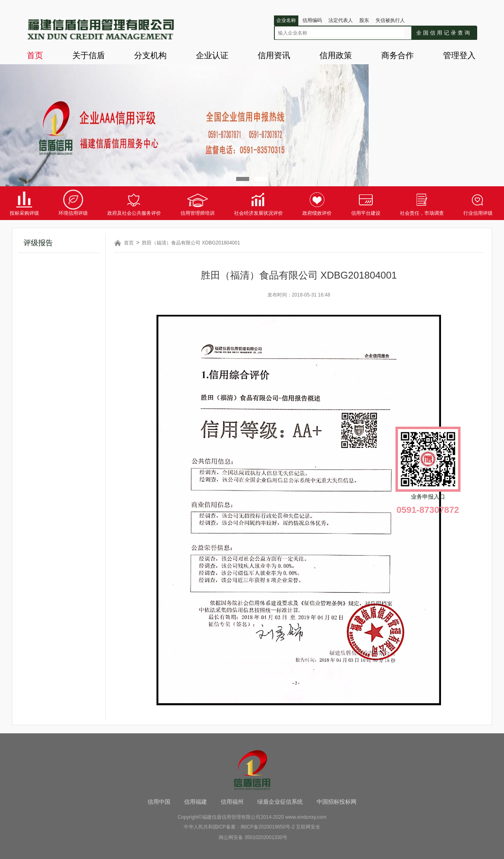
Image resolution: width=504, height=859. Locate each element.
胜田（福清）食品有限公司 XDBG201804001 (191, 243)
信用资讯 (274, 55)
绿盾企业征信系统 (280, 802)
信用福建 (196, 802)
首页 (35, 55)
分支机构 (150, 55)
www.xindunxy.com (306, 817)
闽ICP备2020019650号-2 (268, 827)
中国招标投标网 (337, 802)
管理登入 (459, 55)
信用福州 (232, 802)
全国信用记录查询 (444, 33)
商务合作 (398, 55)
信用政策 (336, 55)
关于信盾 (89, 55)
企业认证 (212, 55)
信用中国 (159, 802)
